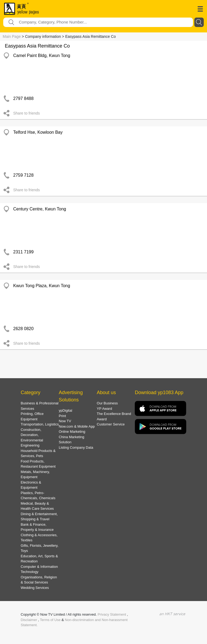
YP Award (104, 409)
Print (62, 416)
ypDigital (65, 410)
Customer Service (111, 424)
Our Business (107, 403)
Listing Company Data (76, 447)
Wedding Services (35, 588)
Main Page (12, 36)
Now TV (65, 421)
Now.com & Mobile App (77, 426)
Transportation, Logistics (40, 424)
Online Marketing (72, 432)
